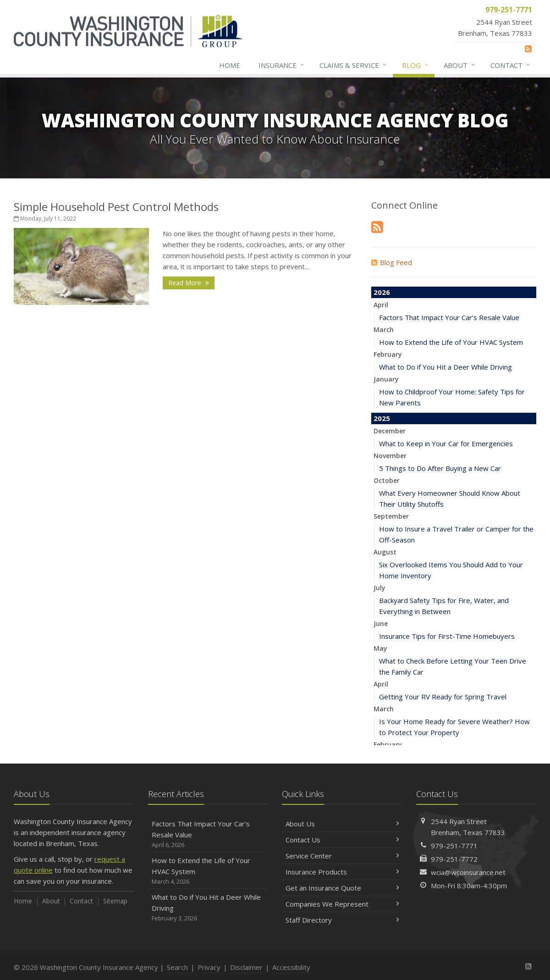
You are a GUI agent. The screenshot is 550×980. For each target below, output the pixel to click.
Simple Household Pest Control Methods (116, 207)
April (381, 305)
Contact (511, 65)
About (460, 65)
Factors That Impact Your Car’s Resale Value (449, 317)
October (387, 480)
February (388, 354)
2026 (382, 292)
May (380, 648)
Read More (189, 283)
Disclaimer (246, 967)
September (391, 516)
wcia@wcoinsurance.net (468, 872)
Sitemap (115, 901)
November (390, 456)
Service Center (342, 856)
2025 (382, 418)
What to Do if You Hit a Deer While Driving (445, 367)
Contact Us (342, 840)
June (381, 623)
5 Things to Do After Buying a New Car (440, 468)
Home (230, 65)
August (385, 552)
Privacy (209, 967)
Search (177, 967)
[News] (528, 49)
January (386, 379)
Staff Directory (342, 920)
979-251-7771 (454, 846)
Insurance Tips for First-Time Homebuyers (447, 636)
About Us (342, 824)
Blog (415, 65)
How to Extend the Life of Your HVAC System (451, 342)
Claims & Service (353, 65)
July (379, 588)
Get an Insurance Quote (342, 888)
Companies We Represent (342, 904)
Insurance (282, 65)
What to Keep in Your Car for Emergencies (446, 443)
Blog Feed (392, 262)
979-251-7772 (454, 859)
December (390, 431)
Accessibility (291, 967)
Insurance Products (342, 872)
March (384, 329)
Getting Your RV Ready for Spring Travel (443, 697)
